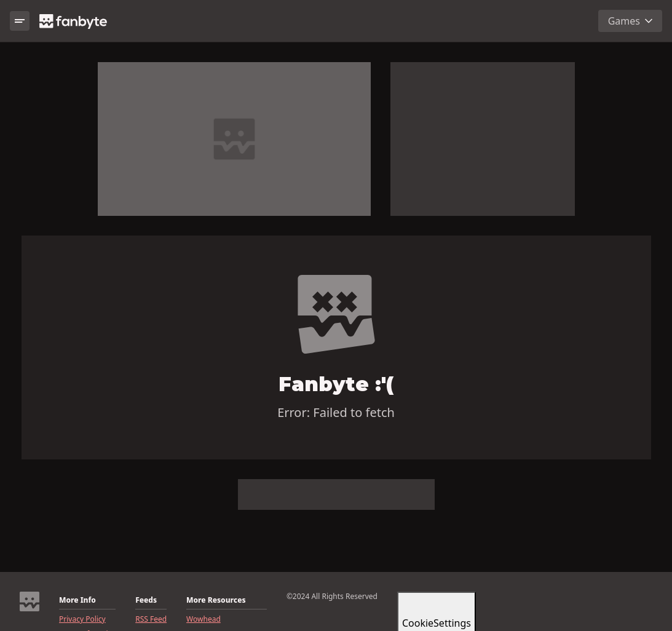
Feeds (146, 600)
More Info (77, 600)
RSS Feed (151, 619)
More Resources (216, 600)
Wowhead (204, 619)
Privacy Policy (82, 619)
